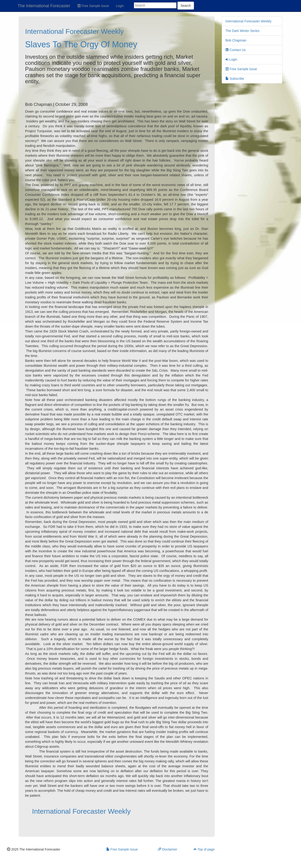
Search (186, 6)
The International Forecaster (44, 6)
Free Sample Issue (93, 6)
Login (120, 6)
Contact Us (236, 50)
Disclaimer (168, 849)
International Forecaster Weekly (74, 31)
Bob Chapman (236, 40)
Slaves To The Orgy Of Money (81, 44)
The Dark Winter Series (242, 31)
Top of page (204, 849)
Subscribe (235, 79)
